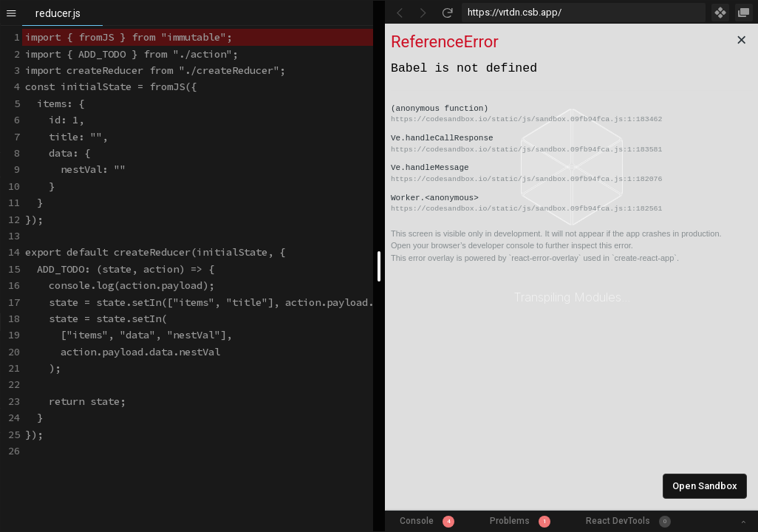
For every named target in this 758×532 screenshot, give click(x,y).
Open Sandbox (705, 486)
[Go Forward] (423, 13)
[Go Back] (400, 13)
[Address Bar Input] (584, 13)
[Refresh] (447, 13)
